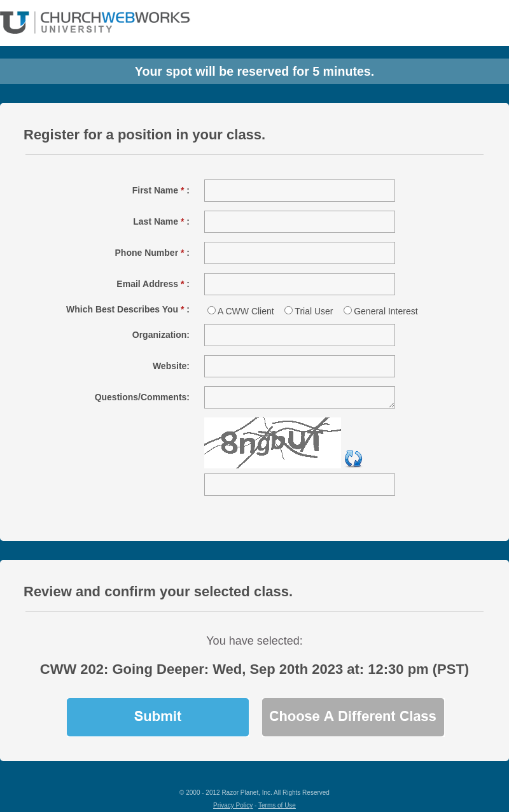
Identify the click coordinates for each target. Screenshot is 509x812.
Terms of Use (277, 805)
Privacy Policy (233, 805)
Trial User (314, 311)
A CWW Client (246, 311)
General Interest (386, 311)
